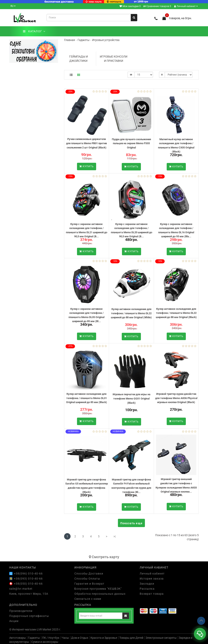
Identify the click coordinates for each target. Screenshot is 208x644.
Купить (87, 166)
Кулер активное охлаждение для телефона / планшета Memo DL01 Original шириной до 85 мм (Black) (87, 398)
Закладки (147, 584)
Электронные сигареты (161, 638)
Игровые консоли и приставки (114, 59)
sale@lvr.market (21, 589)
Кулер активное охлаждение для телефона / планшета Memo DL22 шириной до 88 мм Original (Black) (176, 313)
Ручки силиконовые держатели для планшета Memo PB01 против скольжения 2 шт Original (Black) (86, 143)
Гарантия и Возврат (89, 584)
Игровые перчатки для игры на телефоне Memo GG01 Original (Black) (132, 398)
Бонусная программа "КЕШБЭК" (98, 589)
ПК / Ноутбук (51, 638)
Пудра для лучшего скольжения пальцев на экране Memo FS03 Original (131, 143)
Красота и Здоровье (104, 638)
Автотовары (18, 638)
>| (114, 536)
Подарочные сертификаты (29, 616)
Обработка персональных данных (100, 594)
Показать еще (131, 523)
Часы (65, 638)
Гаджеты (34, 638)
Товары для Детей (131, 638)
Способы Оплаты (87, 579)
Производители (21, 611)
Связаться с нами (88, 599)
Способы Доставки (89, 574)
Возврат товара (152, 594)
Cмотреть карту (104, 557)
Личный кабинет (186, 6)
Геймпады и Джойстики (79, 59)
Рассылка (147, 589)
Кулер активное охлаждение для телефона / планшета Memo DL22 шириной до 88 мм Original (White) (131, 313)
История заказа (152, 579)
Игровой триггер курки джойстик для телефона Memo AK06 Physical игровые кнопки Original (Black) (176, 398)
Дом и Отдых (80, 638)
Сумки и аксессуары (45, 642)
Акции (14, 621)
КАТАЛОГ (34, 31)
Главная (70, 40)
